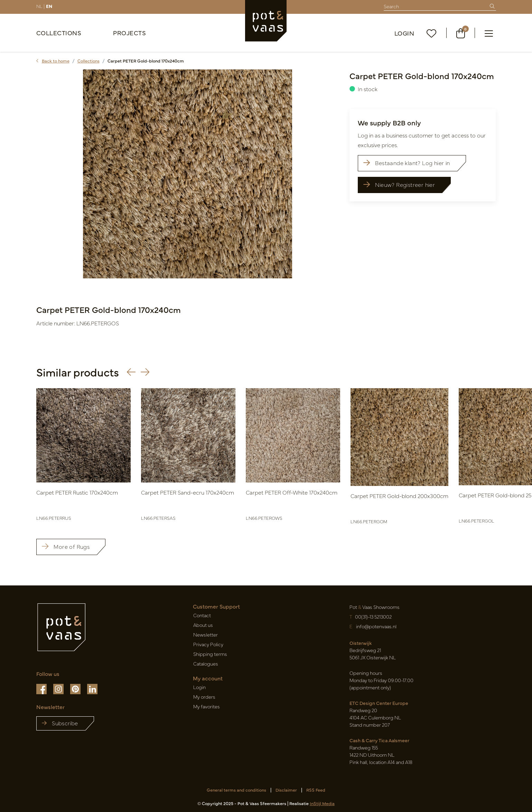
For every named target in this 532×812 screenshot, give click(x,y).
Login (404, 33)
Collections (59, 33)
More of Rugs (66, 546)
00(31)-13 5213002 (373, 617)
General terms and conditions (236, 790)
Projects (129, 33)
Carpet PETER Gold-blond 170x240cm (146, 61)
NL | (40, 6)
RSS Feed (316, 790)
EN (49, 6)
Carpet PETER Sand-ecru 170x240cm (188, 492)
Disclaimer (286, 790)
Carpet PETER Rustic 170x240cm (77, 492)
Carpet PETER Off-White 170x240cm (292, 492)
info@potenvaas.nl (376, 626)
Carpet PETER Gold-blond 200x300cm (399, 496)
